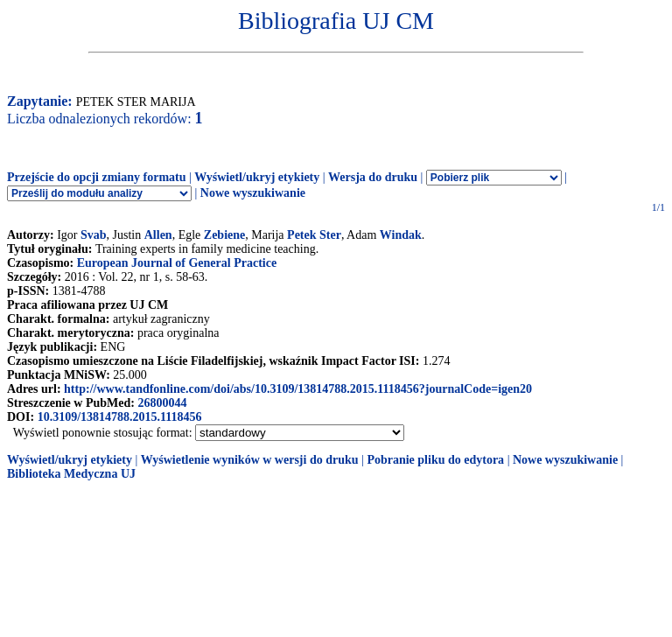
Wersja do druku (373, 177)
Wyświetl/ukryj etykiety (257, 177)
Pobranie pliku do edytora (435, 460)
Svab (94, 235)
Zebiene (224, 235)
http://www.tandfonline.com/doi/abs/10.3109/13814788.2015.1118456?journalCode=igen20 (298, 389)
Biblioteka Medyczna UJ (71, 474)
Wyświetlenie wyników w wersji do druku (250, 460)
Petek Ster (314, 235)
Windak (401, 235)
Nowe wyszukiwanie (253, 193)
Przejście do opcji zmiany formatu (97, 177)
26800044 (162, 403)
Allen (158, 235)
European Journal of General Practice (177, 263)
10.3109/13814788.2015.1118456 (120, 417)
